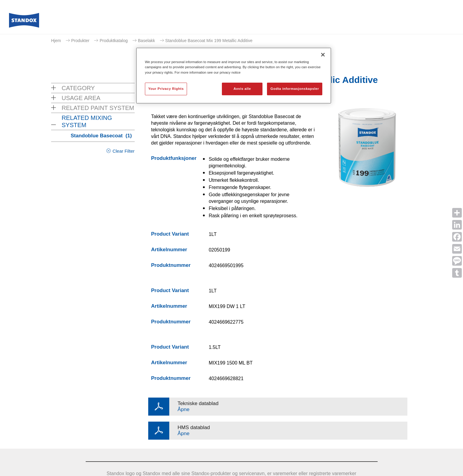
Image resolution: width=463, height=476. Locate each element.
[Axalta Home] (24, 22)
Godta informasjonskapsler (295, 89)
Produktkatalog (113, 41)
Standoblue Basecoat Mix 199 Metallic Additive (209, 41)
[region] (234, 75)
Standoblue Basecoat (101, 136)
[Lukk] (323, 55)
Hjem (56, 41)
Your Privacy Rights (166, 89)
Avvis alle (242, 89)
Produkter (80, 41)
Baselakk (147, 41)
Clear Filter (123, 151)
